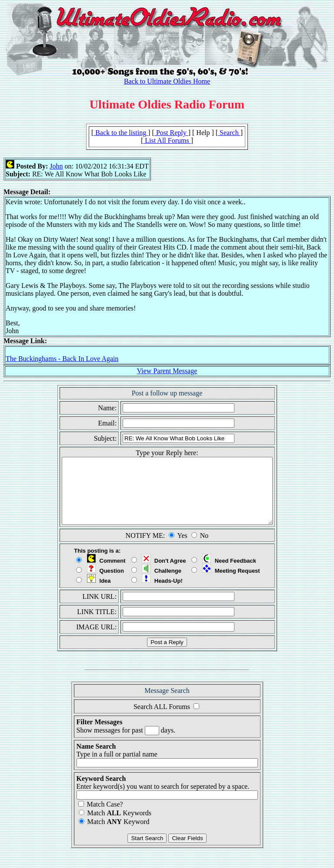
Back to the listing (121, 133)
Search (229, 133)
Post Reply (171, 133)
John (56, 166)
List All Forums (167, 140)
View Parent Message (167, 371)
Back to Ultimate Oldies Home (167, 81)
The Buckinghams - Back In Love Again (62, 359)
